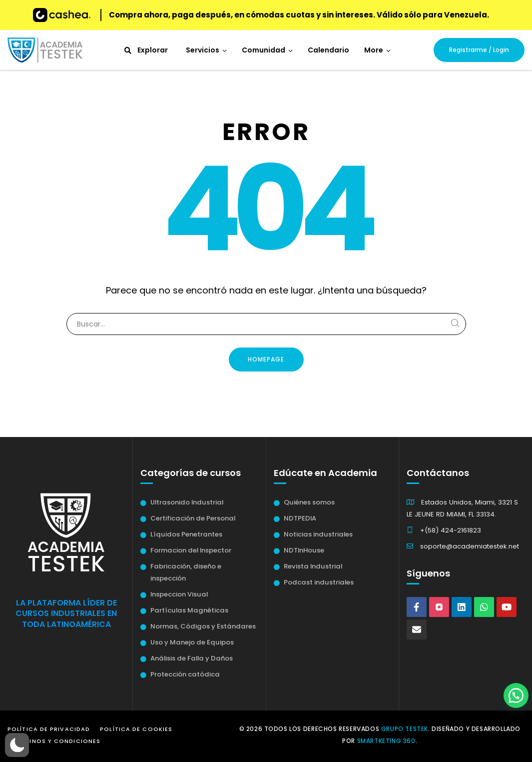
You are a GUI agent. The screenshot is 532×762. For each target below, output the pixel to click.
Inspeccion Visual (179, 594)
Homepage (266, 359)
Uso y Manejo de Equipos (192, 642)
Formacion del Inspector (191, 550)
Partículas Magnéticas (189, 610)
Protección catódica (185, 674)
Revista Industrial (313, 566)
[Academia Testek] (45, 50)
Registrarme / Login (479, 50)
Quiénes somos (309, 502)
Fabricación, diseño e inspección (186, 572)
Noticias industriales (318, 534)
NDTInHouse (304, 550)
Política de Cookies (136, 729)
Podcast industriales (319, 582)
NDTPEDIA (300, 518)
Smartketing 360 (386, 741)
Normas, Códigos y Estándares (203, 626)
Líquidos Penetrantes (186, 534)
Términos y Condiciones (56, 741)
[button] (377, 50)
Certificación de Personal (193, 518)
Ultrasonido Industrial (187, 502)
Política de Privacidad (49, 729)
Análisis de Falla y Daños (192, 658)
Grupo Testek (405, 729)
